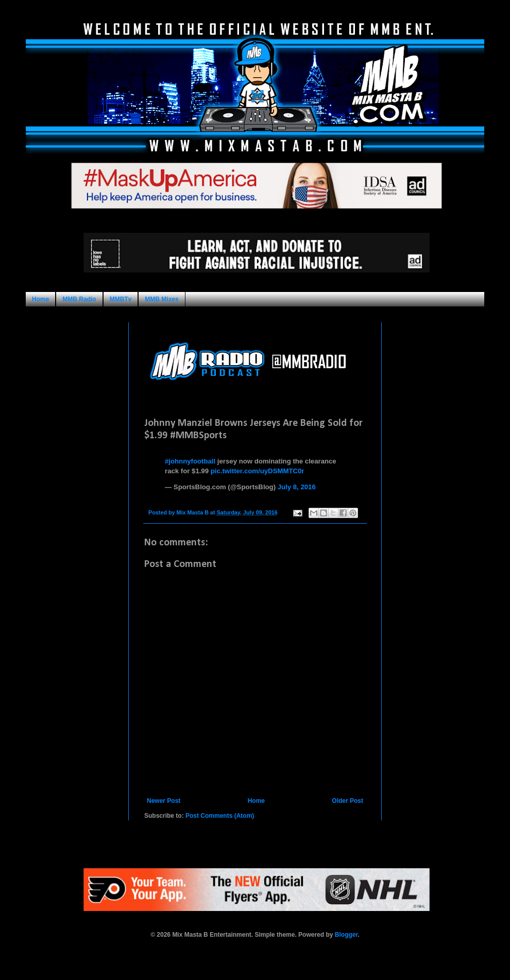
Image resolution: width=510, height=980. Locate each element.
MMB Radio (79, 299)
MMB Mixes (161, 299)
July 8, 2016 (297, 487)
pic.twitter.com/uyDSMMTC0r (258, 471)
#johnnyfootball (190, 461)
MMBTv (121, 299)
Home (40, 299)
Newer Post (164, 801)
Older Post (347, 801)
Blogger (346, 935)
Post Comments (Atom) (220, 816)
